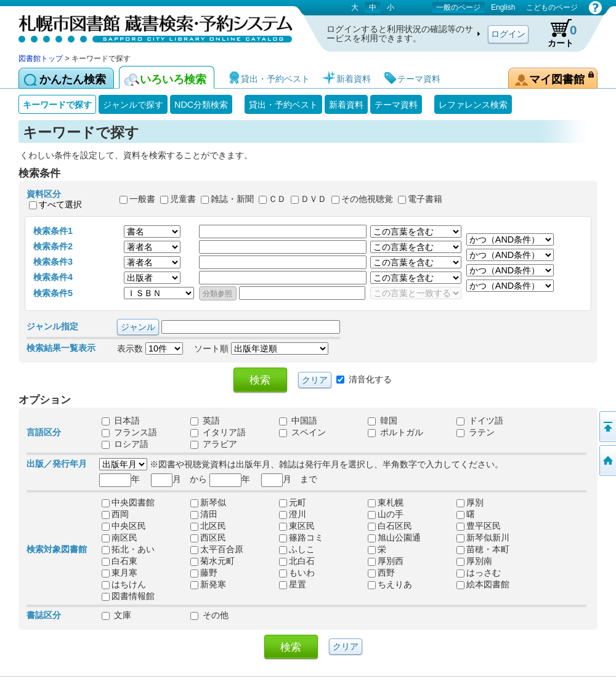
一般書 (142, 199)
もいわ (297, 573)
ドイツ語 (480, 420)
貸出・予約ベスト (283, 105)
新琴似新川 (483, 537)
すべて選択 (60, 204)
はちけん (124, 584)
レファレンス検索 (473, 105)
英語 (205, 420)
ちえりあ (390, 584)
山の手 (386, 514)
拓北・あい (128, 549)
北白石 (297, 561)
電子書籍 (425, 199)
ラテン (476, 432)
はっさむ (479, 573)
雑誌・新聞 (232, 199)
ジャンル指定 (52, 326)
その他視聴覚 (367, 199)
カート (556, 33)
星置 (293, 584)
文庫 (116, 615)
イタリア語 (218, 432)
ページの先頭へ (607, 427)
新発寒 (208, 584)
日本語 (121, 420)
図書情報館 (128, 596)
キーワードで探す (57, 105)
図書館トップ (41, 58)
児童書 (183, 199)
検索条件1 (53, 231)
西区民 (208, 537)
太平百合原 (217, 549)
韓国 (383, 420)
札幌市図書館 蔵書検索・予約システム (148, 26)
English (503, 7)
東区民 (297, 526)
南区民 (120, 537)
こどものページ (552, 7)
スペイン (302, 432)
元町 (293, 502)
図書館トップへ (607, 461)
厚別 (470, 502)
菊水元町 (213, 561)
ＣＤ (277, 199)
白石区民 (390, 526)
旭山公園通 (394, 537)
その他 (209, 615)
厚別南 (474, 561)
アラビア (214, 444)
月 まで (289, 479)
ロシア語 (125, 444)
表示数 (150, 348)
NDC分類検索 (201, 105)
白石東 (120, 561)
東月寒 (120, 573)
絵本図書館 (483, 584)
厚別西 (386, 561)
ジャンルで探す (133, 105)
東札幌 (386, 502)
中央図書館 (128, 502)
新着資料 (346, 105)
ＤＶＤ (314, 199)
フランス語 (129, 432)
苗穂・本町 (483, 549)
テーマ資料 (396, 105)
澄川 (293, 514)
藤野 (204, 573)
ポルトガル (395, 432)
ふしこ (297, 549)
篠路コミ (301, 537)
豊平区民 (479, 526)
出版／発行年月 (57, 464)
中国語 (298, 420)
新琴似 (208, 502)
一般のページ (458, 7)
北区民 (208, 526)
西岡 (115, 514)
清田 (204, 514)
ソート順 (261, 348)
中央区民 (124, 526)
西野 (381, 573)
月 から (179, 479)
